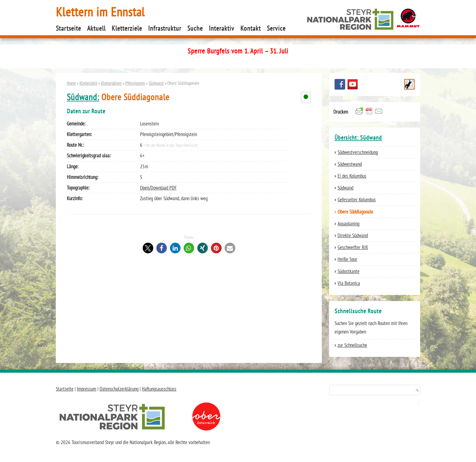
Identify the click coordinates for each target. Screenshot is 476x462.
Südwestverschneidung (358, 152)
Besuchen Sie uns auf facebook (340, 84)
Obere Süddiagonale (355, 212)
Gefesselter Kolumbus (357, 200)
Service (276, 28)
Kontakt (251, 28)
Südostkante (348, 271)
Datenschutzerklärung (119, 389)
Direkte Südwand (353, 235)
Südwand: (83, 97)
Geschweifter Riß (353, 247)
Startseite (68, 28)
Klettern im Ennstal (100, 12)
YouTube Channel (353, 84)
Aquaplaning (348, 224)
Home (71, 83)
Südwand (156, 83)
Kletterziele (127, 28)
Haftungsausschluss (159, 389)
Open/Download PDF (158, 188)
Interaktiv (222, 28)
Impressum (87, 389)
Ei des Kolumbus (352, 176)
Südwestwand (350, 164)
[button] (148, 248)
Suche (195, 28)
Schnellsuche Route (409, 84)
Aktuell (96, 28)
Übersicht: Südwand (358, 138)
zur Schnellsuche (352, 345)
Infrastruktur (165, 28)
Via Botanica (349, 283)
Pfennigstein (135, 83)
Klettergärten (111, 83)
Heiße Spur (347, 259)
